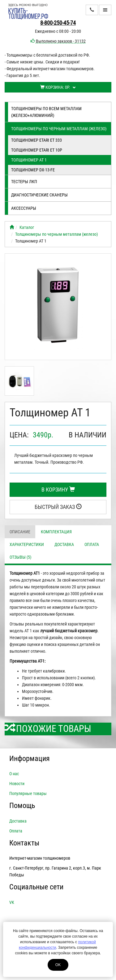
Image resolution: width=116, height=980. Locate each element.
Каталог (27, 227)
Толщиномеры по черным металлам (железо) (59, 129)
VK (12, 902)
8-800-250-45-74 (58, 23)
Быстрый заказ (58, 507)
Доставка (64, 544)
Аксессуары (24, 208)
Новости (17, 784)
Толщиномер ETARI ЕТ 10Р (37, 150)
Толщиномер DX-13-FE (33, 170)
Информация (30, 759)
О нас (14, 774)
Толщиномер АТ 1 (29, 160)
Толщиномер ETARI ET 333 (37, 140)
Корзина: (58, 87)
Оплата (92, 544)
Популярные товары (28, 793)
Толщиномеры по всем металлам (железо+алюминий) (46, 112)
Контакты (24, 843)
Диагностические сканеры (39, 195)
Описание (20, 532)
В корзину (58, 490)
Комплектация (56, 532)
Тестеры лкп (24, 182)
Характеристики (27, 544)
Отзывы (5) (20, 557)
